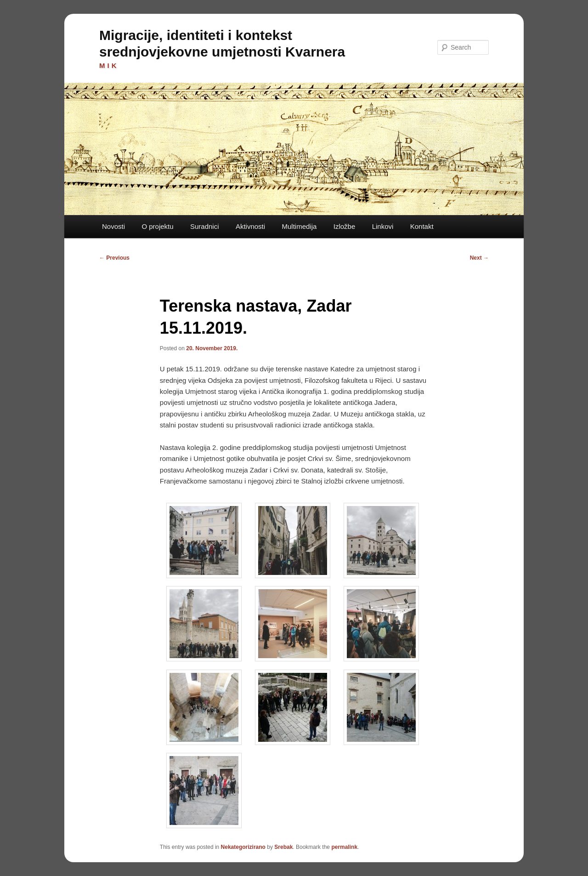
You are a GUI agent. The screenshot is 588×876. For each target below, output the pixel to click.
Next (479, 258)
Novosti (113, 226)
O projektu (157, 226)
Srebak (283, 847)
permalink (344, 847)
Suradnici (205, 226)
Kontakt (422, 226)
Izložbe (345, 226)
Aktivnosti (250, 226)
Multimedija (299, 226)
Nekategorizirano (243, 847)
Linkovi (383, 226)
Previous (114, 258)
